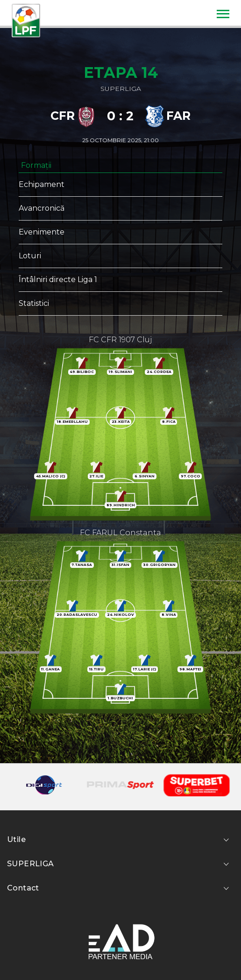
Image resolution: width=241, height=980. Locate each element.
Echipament (42, 184)
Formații (36, 165)
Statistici (34, 303)
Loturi (30, 256)
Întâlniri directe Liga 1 (58, 280)
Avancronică (42, 208)
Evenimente (42, 232)
